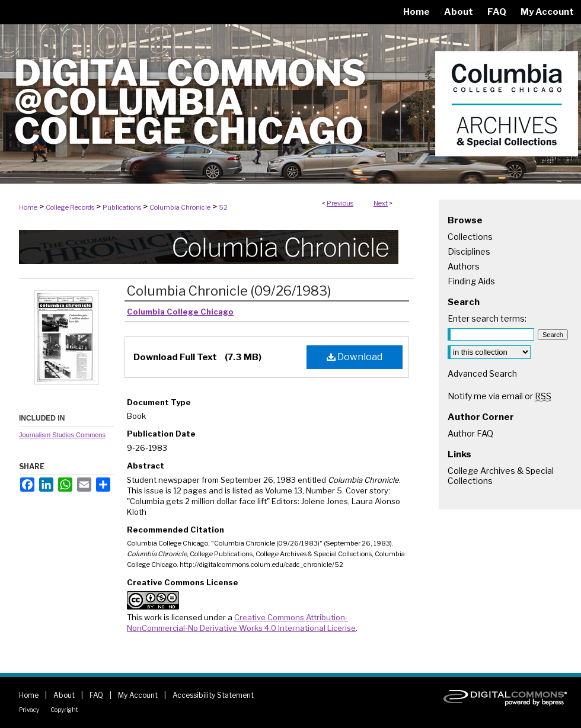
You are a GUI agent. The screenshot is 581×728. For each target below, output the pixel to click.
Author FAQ (470, 433)
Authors (464, 266)
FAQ (96, 695)
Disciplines (469, 251)
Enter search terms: (487, 318)
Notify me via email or (499, 396)
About (64, 695)
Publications (122, 207)
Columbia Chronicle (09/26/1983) (229, 291)
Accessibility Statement (213, 695)
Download (355, 357)
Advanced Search (482, 373)
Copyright (64, 710)
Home (28, 207)
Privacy (29, 710)
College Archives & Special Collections (501, 476)
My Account (138, 695)
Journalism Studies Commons (62, 435)
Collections (470, 237)
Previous (340, 203)
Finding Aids (471, 281)
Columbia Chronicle (180, 207)
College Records (70, 207)
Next (381, 203)
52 (223, 207)
